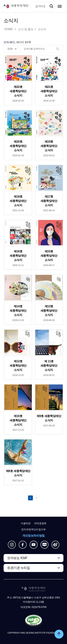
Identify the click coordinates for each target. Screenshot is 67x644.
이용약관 (26, 523)
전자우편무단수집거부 (33, 529)
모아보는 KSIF (17, 558)
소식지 (42, 29)
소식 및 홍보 (26, 29)
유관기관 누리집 (18, 568)
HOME (9, 29)
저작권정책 (40, 523)
